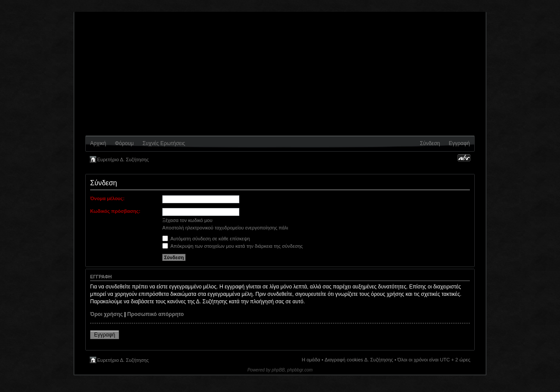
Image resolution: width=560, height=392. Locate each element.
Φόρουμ (124, 143)
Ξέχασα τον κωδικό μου (187, 220)
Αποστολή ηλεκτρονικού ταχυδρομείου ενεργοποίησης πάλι (225, 228)
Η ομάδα (311, 360)
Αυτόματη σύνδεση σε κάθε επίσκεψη (206, 239)
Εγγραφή (459, 143)
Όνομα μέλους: (107, 198)
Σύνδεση (430, 143)
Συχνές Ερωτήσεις (164, 143)
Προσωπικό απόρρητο (156, 314)
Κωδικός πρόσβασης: (115, 211)
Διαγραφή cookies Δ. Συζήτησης (359, 360)
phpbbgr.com (300, 370)
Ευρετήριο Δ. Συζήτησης (123, 160)
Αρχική (98, 143)
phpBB (278, 370)
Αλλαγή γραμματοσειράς (464, 158)
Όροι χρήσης (107, 314)
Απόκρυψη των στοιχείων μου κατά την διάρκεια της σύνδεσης (233, 246)
